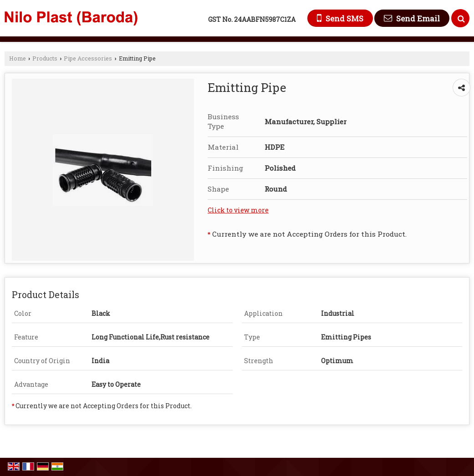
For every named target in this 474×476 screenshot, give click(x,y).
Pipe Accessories (88, 58)
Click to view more (238, 210)
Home (18, 58)
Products (45, 58)
